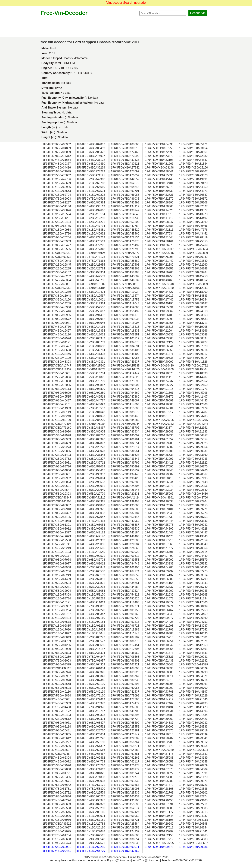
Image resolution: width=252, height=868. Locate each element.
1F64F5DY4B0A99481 (57, 851)
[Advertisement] (126, 27)
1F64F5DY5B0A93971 (125, 847)
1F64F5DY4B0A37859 (125, 851)
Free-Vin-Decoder (64, 13)
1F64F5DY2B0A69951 (57, 847)
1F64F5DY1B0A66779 (91, 851)
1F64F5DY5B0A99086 (193, 847)
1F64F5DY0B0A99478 (159, 847)
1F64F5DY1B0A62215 (91, 847)
